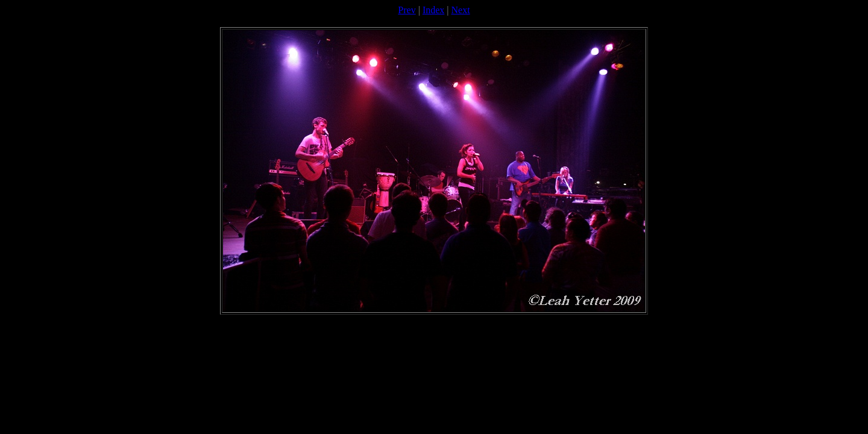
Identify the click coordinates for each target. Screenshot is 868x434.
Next (461, 10)
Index (433, 10)
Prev (407, 10)
